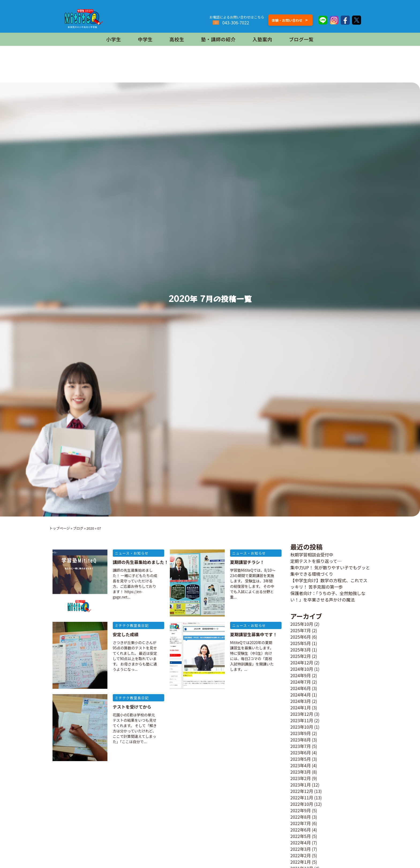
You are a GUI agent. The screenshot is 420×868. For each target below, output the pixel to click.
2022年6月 (301, 830)
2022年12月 (302, 791)
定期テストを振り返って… (316, 561)
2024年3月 (301, 701)
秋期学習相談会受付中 (312, 555)
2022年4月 (301, 843)
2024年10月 (302, 669)
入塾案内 (262, 39)
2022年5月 (301, 836)
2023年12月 (302, 714)
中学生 (145, 39)
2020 (90, 528)
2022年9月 (301, 810)
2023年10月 (302, 727)
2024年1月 (301, 708)
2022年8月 (301, 817)
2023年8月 (301, 740)
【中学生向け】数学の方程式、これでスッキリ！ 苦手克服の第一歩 (329, 583)
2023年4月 (301, 765)
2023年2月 (301, 778)
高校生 (177, 39)
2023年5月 (301, 759)
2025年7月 (301, 630)
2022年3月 (301, 849)
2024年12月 (302, 663)
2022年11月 (302, 798)
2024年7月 (301, 682)
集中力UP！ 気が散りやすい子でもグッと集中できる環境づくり (330, 571)
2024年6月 (301, 688)
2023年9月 (301, 733)
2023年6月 (301, 753)
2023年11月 (302, 720)
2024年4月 (301, 695)
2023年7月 (301, 746)
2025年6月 (301, 637)
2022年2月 (301, 855)
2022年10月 (302, 804)
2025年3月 (301, 650)
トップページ (60, 528)
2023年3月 (301, 772)
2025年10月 (302, 624)
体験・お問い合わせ (290, 20)
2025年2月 (301, 656)
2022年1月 (301, 862)
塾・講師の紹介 (218, 39)
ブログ (78, 528)
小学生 (114, 39)
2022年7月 (301, 823)
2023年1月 (301, 785)
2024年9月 (301, 675)
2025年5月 (301, 643)
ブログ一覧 (301, 39)
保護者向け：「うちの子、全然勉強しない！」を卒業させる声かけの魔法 (328, 596)
